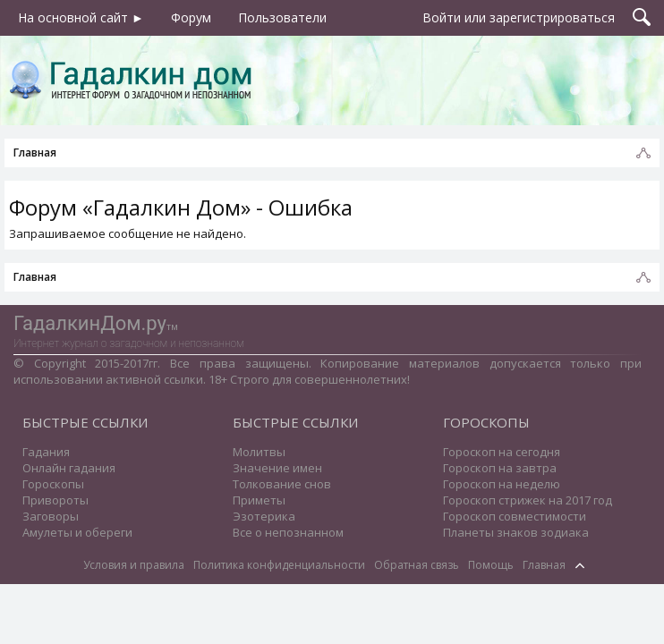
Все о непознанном (288, 532)
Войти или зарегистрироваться (519, 17)
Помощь (491, 565)
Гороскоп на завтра (500, 468)
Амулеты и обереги (77, 532)
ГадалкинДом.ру (90, 323)
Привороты (55, 500)
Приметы (259, 500)
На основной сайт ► (81, 17)
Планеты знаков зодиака (516, 532)
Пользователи (282, 17)
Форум (191, 17)
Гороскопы (53, 484)
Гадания (46, 452)
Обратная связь (417, 565)
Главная (544, 565)
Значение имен (277, 468)
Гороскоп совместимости (515, 516)
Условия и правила (134, 565)
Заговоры (51, 516)
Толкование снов (282, 484)
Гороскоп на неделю (502, 484)
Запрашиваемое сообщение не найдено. (128, 233)
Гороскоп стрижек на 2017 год (528, 500)
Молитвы (259, 452)
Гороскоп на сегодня (502, 452)
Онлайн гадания (69, 468)
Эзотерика (264, 516)
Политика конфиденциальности (279, 565)
